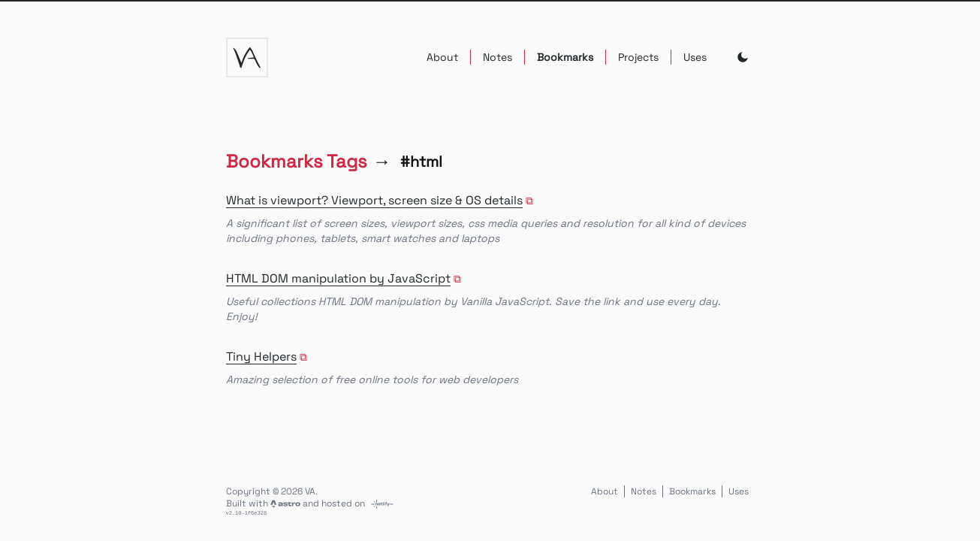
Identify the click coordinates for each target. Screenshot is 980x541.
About (442, 57)
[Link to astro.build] (286, 503)
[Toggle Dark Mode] (743, 57)
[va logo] (247, 57)
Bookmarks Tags (297, 161)
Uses (695, 57)
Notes (498, 57)
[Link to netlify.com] (382, 503)
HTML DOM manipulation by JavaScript (338, 278)
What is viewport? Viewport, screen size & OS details (374, 200)
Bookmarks (565, 57)
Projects (638, 57)
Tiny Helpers (261, 357)
